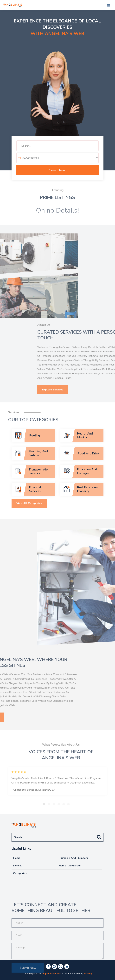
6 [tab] (68, 804)
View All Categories (29, 529)
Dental (17, 866)
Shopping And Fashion (38, 453)
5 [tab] (64, 804)
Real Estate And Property (88, 489)
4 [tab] (59, 804)
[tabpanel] (57, 781)
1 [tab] (44, 804)
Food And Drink (89, 453)
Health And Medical (85, 435)
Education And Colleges (87, 471)
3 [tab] (54, 804)
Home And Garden (70, 866)
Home (17, 858)
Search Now (57, 170)
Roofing (35, 435)
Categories (20, 873)
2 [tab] (49, 804)
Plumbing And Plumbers (73, 858)
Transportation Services (39, 471)
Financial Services (35, 489)
